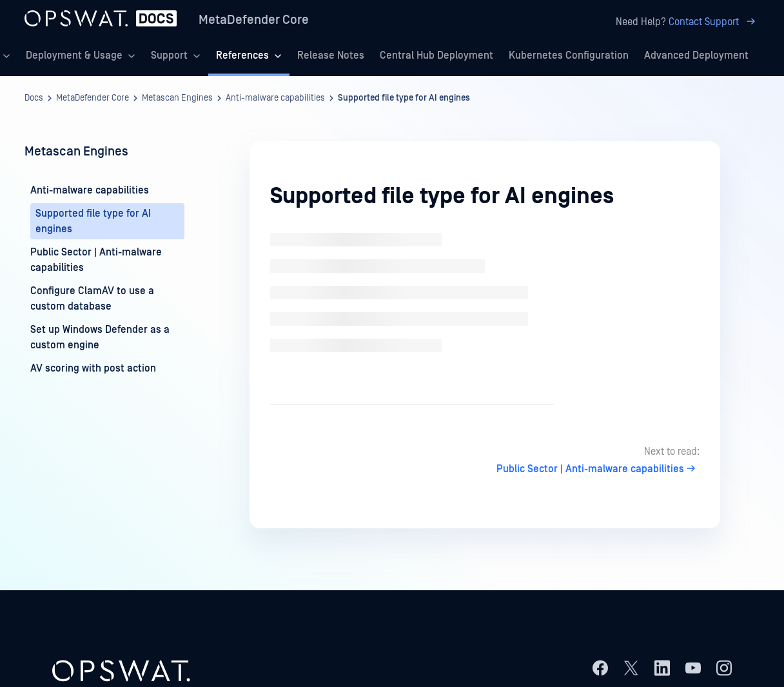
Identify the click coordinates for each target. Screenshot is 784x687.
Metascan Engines (177, 98)
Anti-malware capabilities (275, 98)
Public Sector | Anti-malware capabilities (598, 469)
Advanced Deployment (696, 55)
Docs (34, 98)
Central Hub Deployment (436, 55)
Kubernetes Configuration (569, 55)
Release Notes (331, 55)
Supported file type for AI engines (404, 98)
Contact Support (714, 22)
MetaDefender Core (254, 20)
